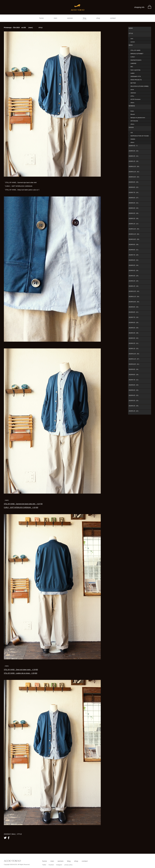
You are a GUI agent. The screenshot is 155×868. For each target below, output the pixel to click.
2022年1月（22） (134, 411)
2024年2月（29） (134, 281)
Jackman (133, 93)
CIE (132, 133)
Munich (133, 114)
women (70, 18)
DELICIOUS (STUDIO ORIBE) (140, 86)
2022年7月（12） (134, 380)
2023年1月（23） (134, 349)
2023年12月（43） (134, 291)
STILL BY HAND (135, 50)
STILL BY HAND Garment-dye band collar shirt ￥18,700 (23, 504)
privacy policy (69, 865)
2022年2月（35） (134, 406)
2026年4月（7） (134, 146)
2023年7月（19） (134, 317)
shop (98, 18)
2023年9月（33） (134, 307)
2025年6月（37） (134, 198)
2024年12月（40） (134, 229)
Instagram (59, 865)
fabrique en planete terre (138, 118)
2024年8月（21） (134, 250)
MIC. (132, 67)
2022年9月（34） (134, 369)
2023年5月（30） (134, 328)
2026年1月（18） (134, 161)
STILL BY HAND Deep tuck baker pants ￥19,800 (21, 670)
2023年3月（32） (134, 338)
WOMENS (132, 106)
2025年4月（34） (134, 208)
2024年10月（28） (134, 239)
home (41, 18)
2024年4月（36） (134, 271)
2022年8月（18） (134, 375)
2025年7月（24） (134, 192)
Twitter (44, 865)
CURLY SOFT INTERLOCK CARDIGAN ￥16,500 (21, 507)
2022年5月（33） (134, 390)
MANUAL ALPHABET (137, 54)
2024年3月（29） (134, 276)
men (55, 18)
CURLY (133, 57)
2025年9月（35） (134, 182)
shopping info (139, 7)
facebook (9, 838)
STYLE (131, 33)
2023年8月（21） (134, 312)
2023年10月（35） (134, 302)
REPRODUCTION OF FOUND (140, 136)
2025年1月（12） (134, 224)
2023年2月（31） (134, 343)
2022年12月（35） (134, 354)
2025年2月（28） (134, 218)
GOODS (131, 127)
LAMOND (133, 63)
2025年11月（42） (134, 172)
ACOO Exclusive (136, 99)
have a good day (135, 70)
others (132, 103)
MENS (131, 45)
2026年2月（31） (134, 156)
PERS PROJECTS (136, 80)
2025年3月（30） (134, 213)
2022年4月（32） (134, 395)
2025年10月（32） (134, 177)
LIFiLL (132, 96)
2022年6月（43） (134, 385)
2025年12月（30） (134, 166)
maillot (132, 73)
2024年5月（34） (134, 265)
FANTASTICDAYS (136, 60)
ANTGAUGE (134, 121)
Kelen (132, 111)
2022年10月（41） (134, 364)
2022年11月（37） (134, 359)
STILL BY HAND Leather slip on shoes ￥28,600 (21, 673)
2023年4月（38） (134, 333)
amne (132, 90)
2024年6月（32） (134, 260)
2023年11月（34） (134, 297)
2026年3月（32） (134, 151)
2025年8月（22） (134, 187)
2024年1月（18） (134, 286)
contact (113, 18)
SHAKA (133, 139)
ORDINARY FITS (136, 76)
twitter (5, 838)
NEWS (131, 28)
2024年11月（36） (134, 234)
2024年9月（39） (134, 244)
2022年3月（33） (134, 401)
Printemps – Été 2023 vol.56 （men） (23, 28)
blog (85, 18)
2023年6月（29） (134, 323)
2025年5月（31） (134, 203)
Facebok (51, 865)
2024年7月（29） (134, 255)
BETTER (133, 83)
